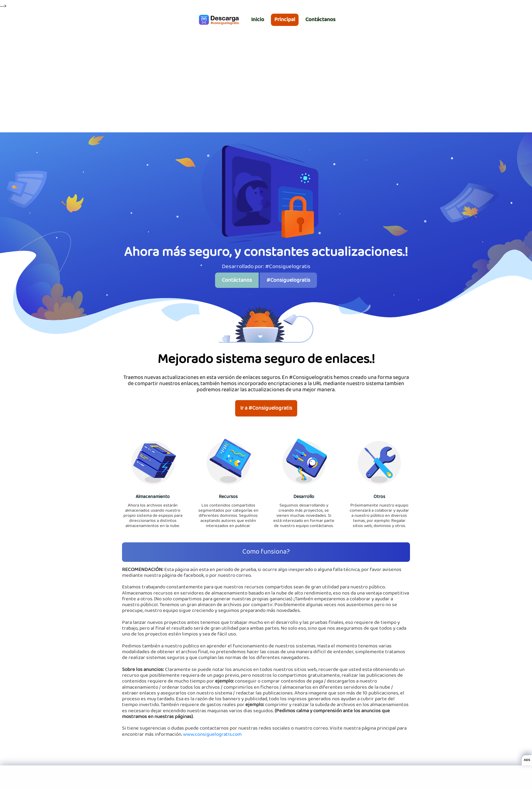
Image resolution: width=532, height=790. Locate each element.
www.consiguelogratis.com (212, 734)
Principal (285, 20)
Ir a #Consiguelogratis (266, 408)
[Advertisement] (266, 81)
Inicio (258, 20)
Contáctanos (320, 20)
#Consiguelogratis (288, 280)
